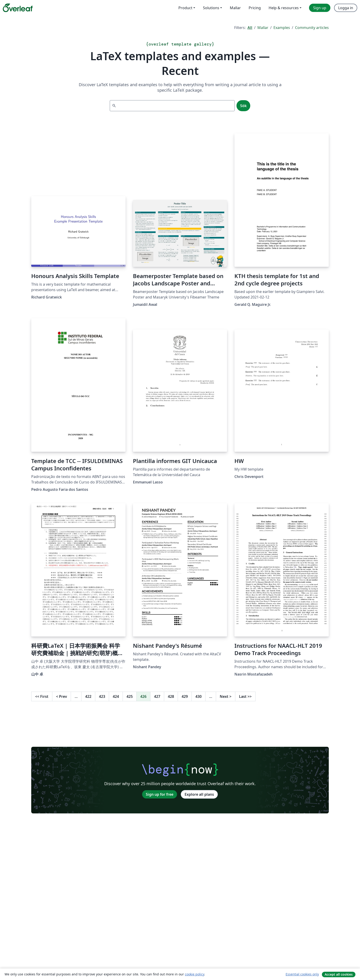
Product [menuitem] (185, 8)
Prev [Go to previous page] (62, 696)
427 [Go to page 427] (157, 696)
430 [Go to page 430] (198, 696)
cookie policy (194, 974)
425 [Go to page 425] (130, 696)
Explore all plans (199, 794)
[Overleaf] (18, 8)
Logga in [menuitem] (346, 8)
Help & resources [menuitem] (284, 8)
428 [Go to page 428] (171, 696)
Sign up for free (160, 794)
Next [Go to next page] (226, 696)
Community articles (312, 28)
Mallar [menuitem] (235, 8)
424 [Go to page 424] (116, 696)
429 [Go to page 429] (185, 696)
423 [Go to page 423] (102, 696)
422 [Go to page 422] (88, 696)
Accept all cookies (339, 974)
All (250, 28)
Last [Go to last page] (245, 696)
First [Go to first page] (42, 696)
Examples (282, 28)
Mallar (263, 28)
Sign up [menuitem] (320, 8)
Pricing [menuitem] (255, 8)
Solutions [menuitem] (211, 8)
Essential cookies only (302, 974)
